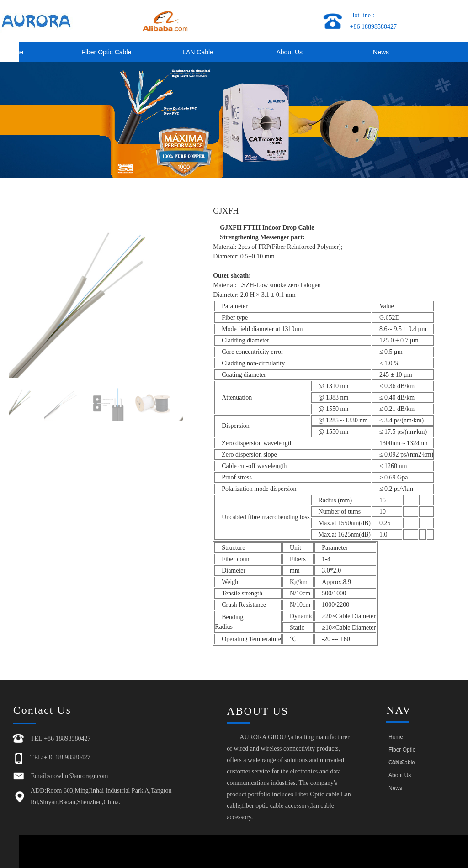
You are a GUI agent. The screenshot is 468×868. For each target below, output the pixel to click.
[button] (172, 291)
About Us (289, 52)
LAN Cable (198, 52)
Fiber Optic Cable (106, 52)
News (381, 52)
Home (396, 737)
